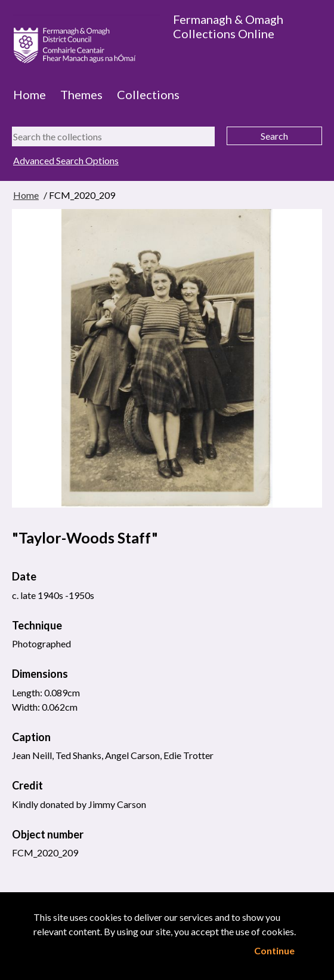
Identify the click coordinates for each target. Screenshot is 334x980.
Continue (274, 950)
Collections (148, 94)
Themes (81, 94)
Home (30, 94)
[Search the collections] (113, 136)
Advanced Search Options (66, 160)
